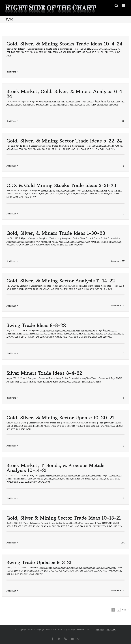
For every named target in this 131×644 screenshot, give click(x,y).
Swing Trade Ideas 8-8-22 (36, 325)
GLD (50, 52)
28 (123, 121)
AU (114, 49)
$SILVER (91, 49)
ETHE (27, 337)
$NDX (97, 101)
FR (30, 381)
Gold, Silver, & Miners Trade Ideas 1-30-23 (56, 233)
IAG (60, 52)
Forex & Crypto (45, 49)
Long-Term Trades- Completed (20, 241)
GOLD (55, 52)
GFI (46, 52)
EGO (13, 52)
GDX (36, 52)
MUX (69, 381)
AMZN (68, 479)
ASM (109, 49)
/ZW (8, 337)
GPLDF (51, 149)
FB (83, 479)
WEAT (110, 337)
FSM (31, 52)
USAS (118, 52)
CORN (17, 337)
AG (101, 49)
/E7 (34, 426)
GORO (55, 381)
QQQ (88, 105)
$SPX (118, 101)
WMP (81, 245)
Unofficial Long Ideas (85, 523)
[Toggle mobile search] (116, 6)
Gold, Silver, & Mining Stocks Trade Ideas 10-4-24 (64, 44)
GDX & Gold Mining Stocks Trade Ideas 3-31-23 (61, 185)
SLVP (107, 52)
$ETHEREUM (12, 334)
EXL (33, 105)
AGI (105, 49)
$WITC (47, 571)
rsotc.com (100, 629)
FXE (62, 194)
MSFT (117, 479)
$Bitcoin (107, 330)
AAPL (59, 479)
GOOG (102, 479)
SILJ (103, 52)
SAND (9, 197)
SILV (83, 381)
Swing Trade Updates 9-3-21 (39, 562)
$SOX (59, 334)
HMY (78, 194)
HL (56, 149)
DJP (22, 337)
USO (105, 337)
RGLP (58, 245)
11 (123, 543)
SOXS (89, 337)
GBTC (42, 337)
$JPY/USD (71, 241)
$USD (110, 190)
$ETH (114, 330)
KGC (65, 52)
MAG (69, 52)
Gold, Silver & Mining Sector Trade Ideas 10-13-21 (64, 518)
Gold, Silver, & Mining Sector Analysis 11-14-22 (61, 281)
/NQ (8, 105)
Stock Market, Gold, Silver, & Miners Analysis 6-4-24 (65, 94)
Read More (11, 72)
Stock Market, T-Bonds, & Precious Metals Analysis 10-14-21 (55, 468)
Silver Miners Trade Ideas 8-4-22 (44, 373)
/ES (42, 479)
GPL (102, 426)
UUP (30, 197)
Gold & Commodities (62, 49)
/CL (85, 334)
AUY (24, 194)
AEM (97, 49)
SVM (112, 52)
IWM (63, 105)
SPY (106, 105)
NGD (79, 52)
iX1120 (62, 149)
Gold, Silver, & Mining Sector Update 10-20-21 (60, 418)
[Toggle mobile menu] (124, 6)
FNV (27, 52)
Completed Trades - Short (53, 146)
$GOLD (83, 49)
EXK (22, 52)
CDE (8, 52)
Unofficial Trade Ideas (91, 475)
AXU (54, 426)
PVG (111, 194)
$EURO (96, 190)
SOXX (94, 337)
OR (84, 52)
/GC (123, 101)
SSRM (15, 197)
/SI (12, 105)
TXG (25, 197)
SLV (102, 105)
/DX (115, 190)
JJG (61, 337)
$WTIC (74, 334)
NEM (74, 52)
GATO (39, 381)
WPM (9, 55)
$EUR (121, 286)
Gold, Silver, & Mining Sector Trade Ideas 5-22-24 (64, 141)
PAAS (88, 52)
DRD (43, 194)
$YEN (93, 241)
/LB (105, 334)
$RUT (104, 101)
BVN (34, 194)
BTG (118, 49)
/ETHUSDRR (93, 334)
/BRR (80, 334)
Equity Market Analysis (50, 101)
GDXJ (41, 52)
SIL (99, 52)
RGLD (94, 52)
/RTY (114, 334)
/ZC (122, 334)
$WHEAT (66, 334)
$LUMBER (31, 334)
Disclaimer (111, 629)
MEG (105, 571)
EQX (18, 52)
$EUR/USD (87, 190)
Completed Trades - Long (50, 238)
